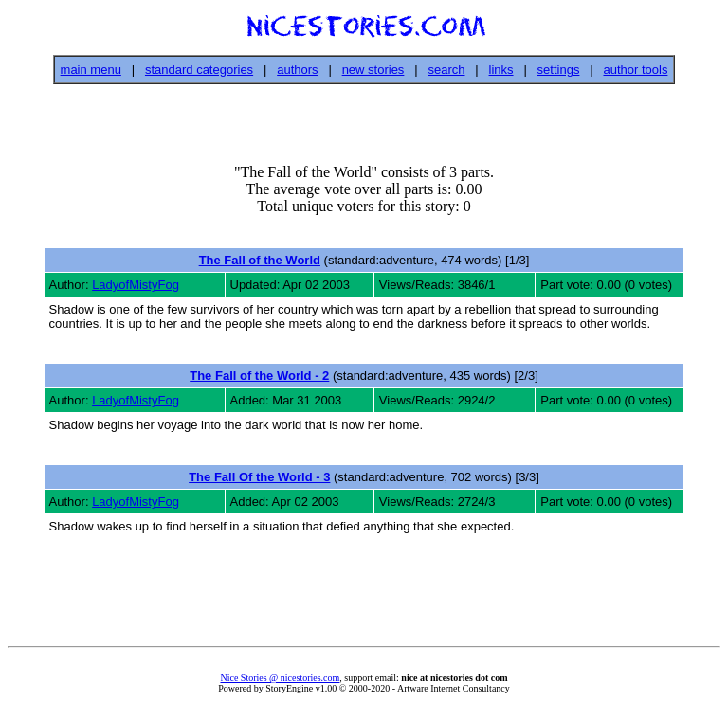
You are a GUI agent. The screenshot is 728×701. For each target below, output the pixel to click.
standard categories (199, 70)
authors (297, 70)
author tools (635, 70)
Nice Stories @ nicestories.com (280, 678)
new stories (373, 70)
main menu (91, 70)
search (446, 70)
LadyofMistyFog (136, 285)
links (501, 70)
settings (559, 70)
